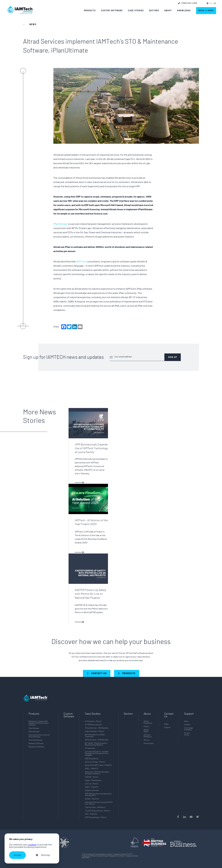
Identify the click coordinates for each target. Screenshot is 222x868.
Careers (187, 725)
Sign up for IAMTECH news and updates (63, 357)
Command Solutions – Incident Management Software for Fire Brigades (97, 753)
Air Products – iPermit (93, 721)
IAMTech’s (81, 262)
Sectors (128, 714)
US (215, 3)
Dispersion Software (36, 747)
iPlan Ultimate (34, 732)
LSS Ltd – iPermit (92, 784)
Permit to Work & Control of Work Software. (39, 736)
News (186, 721)
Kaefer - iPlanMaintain (93, 780)
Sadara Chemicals (92, 790)
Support (167, 727)
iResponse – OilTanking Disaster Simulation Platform (97, 773)
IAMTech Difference (148, 736)
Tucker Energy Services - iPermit (97, 811)
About (168, 11)
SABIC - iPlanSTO (92, 787)
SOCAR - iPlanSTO (92, 799)
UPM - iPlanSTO (91, 814)
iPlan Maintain (34, 728)
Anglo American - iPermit (94, 731)
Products (90, 11)
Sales (166, 724)
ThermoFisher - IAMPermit (95, 807)
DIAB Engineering (91, 759)
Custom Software (69, 715)
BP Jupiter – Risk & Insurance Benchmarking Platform (96, 744)
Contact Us (169, 715)
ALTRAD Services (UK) (93, 725)
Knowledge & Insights (189, 729)
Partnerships (149, 743)
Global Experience (148, 722)
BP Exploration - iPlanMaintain (97, 740)
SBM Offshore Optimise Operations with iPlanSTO (98, 795)
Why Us (147, 740)
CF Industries (90, 748)
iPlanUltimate (61, 224)
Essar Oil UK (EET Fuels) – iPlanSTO (98, 765)
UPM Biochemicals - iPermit (96, 817)
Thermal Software (35, 740)
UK (211, 3)
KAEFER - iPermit (92, 777)
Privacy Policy (187, 734)
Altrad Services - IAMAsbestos (97, 728)
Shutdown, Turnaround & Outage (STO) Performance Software (39, 723)
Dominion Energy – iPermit (95, 762)
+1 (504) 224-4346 (189, 3)
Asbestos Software (36, 743)
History (146, 726)
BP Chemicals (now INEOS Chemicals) (95, 736)
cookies (32, 845)
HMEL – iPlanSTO (91, 769)
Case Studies (136, 11)
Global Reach (146, 731)
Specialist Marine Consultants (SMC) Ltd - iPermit (99, 803)
